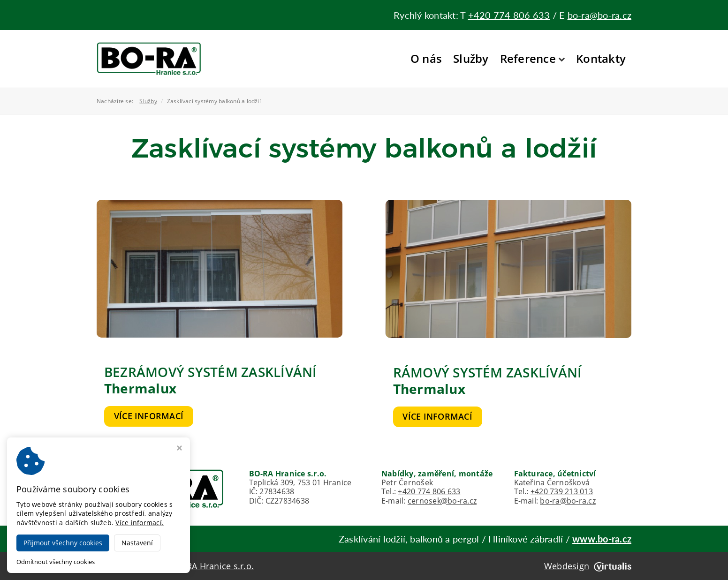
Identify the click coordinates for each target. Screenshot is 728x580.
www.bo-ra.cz (602, 539)
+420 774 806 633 (509, 15)
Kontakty (601, 58)
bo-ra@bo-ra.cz (599, 15)
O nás (426, 58)
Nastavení (137, 543)
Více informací (149, 416)
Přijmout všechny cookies (63, 543)
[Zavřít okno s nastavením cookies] (179, 449)
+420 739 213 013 (562, 491)
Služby (471, 58)
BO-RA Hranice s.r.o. (212, 566)
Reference (532, 58)
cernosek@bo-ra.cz (442, 501)
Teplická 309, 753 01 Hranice (300, 482)
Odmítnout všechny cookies (56, 562)
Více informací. (140, 523)
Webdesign (588, 566)
